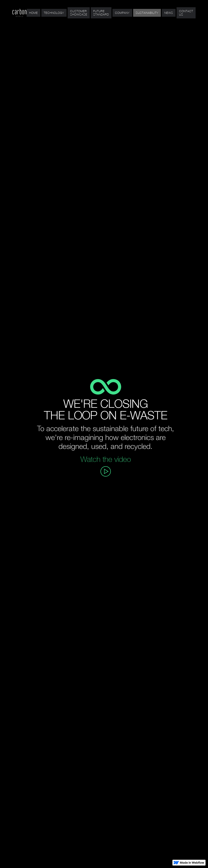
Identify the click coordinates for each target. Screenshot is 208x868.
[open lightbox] (106, 471)
